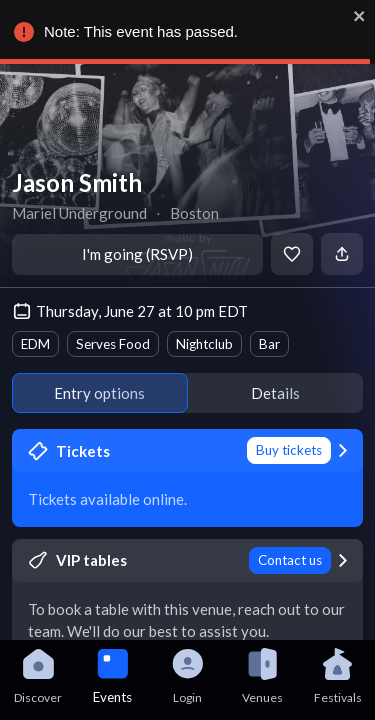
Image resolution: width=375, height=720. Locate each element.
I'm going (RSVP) (137, 254)
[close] (359, 16)
